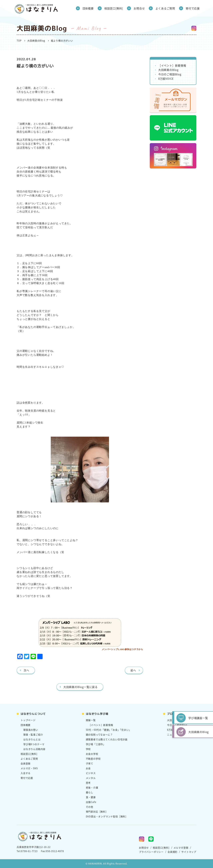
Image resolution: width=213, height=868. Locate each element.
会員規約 (172, 852)
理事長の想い (31, 730)
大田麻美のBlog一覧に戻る (81, 687)
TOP (19, 41)
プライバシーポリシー (151, 852)
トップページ (28, 720)
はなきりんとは (32, 739)
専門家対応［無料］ (97, 812)
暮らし (90, 792)
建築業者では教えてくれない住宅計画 (107, 739)
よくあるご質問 (165, 8)
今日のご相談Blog (170, 74)
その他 (90, 807)
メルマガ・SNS (29, 768)
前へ (133, 670)
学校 (88, 749)
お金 (88, 768)
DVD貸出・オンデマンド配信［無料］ (107, 816)
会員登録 (26, 763)
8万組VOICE (166, 79)
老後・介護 (92, 787)
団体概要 (88, 8)
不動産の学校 (93, 759)
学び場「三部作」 (96, 744)
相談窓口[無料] (114, 8)
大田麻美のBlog (36, 41)
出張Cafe (91, 802)
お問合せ (139, 8)
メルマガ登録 (181, 848)
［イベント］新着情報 (172, 65)
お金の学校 (92, 754)
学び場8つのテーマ (34, 744)
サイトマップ (189, 852)
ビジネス (91, 773)
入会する (26, 773)
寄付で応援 (193, 8)
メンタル (91, 778)
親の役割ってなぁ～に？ (99, 735)
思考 (88, 783)
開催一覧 (91, 720)
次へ (26, 670)
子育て (90, 763)
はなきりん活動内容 (34, 749)
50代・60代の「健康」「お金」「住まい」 (109, 730)
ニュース (172, 735)
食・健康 (91, 797)
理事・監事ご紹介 (33, 735)
